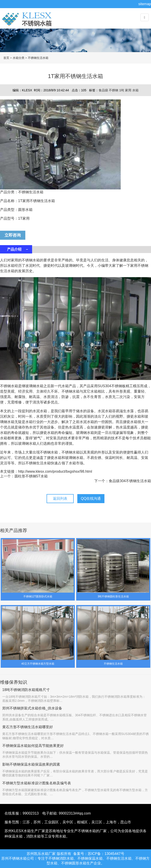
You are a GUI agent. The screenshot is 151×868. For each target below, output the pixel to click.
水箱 (135, 90)
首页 (6, 58)
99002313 (31, 813)
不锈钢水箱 (28, 23)
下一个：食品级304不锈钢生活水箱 (123, 481)
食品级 (104, 90)
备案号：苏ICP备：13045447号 (99, 854)
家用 (129, 90)
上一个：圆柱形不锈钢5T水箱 (24, 476)
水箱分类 (19, 58)
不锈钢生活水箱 (38, 58)
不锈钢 (114, 90)
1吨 (122, 90)
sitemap (145, 4)
